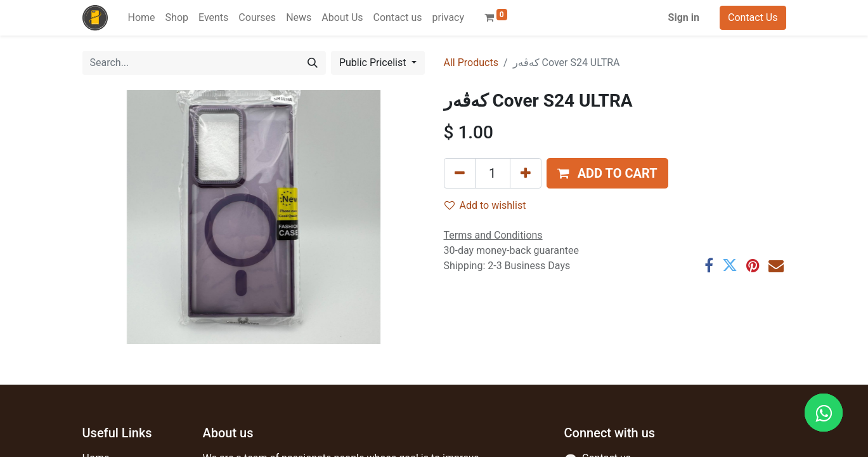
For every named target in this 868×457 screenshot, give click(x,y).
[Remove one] (460, 173)
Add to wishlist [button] (485, 205)
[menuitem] (142, 18)
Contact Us (753, 17)
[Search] (313, 63)
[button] (607, 173)
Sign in (684, 17)
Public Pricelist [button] (374, 63)
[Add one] (526, 173)
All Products (471, 63)
